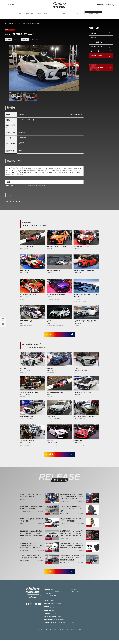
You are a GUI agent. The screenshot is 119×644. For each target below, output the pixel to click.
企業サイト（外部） (97, 56)
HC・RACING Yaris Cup (28, 246)
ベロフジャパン (65, 526)
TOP (6, 23)
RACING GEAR (25, 563)
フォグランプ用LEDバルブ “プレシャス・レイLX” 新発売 (72, 523)
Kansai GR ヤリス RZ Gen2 (82, 394)
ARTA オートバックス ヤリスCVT (57, 246)
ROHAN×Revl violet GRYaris (56, 295)
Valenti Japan (64, 504)
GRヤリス (23, 369)
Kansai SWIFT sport (27, 418)
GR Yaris (50, 442)
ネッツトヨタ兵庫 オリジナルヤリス (85, 321)
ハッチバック (35, 39)
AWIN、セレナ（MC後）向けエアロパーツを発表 (31, 523)
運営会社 (56, 634)
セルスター (23, 502)
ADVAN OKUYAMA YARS (28, 295)
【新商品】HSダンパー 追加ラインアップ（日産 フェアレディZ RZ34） (32, 559)
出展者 (80, 634)
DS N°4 (76, 369)
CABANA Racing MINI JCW (29, 394)
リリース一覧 (95, 51)
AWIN (22, 526)
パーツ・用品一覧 (96, 42)
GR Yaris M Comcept (27, 442)
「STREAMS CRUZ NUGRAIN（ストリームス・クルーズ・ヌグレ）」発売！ (72, 511)
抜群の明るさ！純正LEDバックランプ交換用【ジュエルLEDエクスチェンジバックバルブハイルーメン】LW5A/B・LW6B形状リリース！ (31, 548)
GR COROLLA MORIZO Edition (84, 418)
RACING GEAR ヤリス (54, 271)
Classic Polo (51, 418)
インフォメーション (97, 47)
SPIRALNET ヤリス (26, 321)
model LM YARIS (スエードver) (84, 271)
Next (76, 68)
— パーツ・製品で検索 (50, 599)
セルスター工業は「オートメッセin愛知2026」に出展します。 (31, 498)
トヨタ (17, 23)
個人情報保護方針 (64, 634)
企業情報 (93, 33)
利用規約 (73, 634)
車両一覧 (93, 38)
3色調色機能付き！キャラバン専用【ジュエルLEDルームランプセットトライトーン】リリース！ (72, 499)
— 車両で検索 (48, 598)
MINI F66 (50, 369)
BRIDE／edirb (64, 516)
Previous (12, 68)
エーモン (63, 553)
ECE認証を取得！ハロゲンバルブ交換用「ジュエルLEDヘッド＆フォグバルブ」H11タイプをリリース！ (72, 536)
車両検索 (11, 23)
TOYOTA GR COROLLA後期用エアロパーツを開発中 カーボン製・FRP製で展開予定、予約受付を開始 (31, 536)
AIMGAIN (23, 541)
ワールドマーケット (26, 514)
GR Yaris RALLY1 (79, 442)
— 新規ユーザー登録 (74, 596)
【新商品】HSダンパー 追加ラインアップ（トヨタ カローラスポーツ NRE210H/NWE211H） (72, 560)
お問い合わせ (48, 634)
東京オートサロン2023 (13, 202)
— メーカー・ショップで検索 (52, 596)
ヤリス (22, 23)
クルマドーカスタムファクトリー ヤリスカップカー (86, 296)
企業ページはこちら (75, 115)
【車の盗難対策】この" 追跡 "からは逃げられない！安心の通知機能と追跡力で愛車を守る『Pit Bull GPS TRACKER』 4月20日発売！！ (72, 548)
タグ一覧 (40, 634)
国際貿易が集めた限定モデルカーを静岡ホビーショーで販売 (31, 510)
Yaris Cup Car (25, 271)
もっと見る (52, 335)
